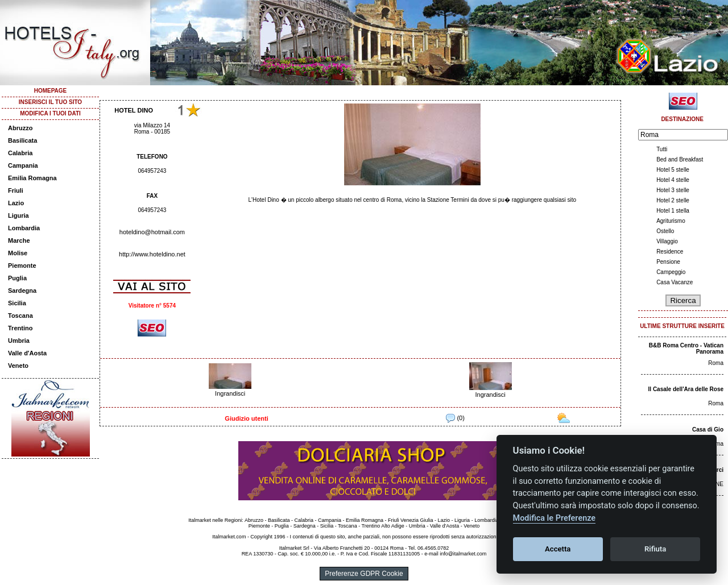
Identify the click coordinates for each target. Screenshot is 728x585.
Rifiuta (655, 549)
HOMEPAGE (51, 91)
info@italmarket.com (463, 554)
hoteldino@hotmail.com (152, 232)
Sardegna (22, 291)
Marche (19, 240)
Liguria (18, 215)
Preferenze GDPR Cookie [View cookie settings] (364, 574)
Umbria (19, 341)
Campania (23, 165)
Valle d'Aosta (27, 353)
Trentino (20, 328)
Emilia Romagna (32, 178)
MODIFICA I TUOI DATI (50, 113)
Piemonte (22, 265)
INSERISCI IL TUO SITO (50, 102)
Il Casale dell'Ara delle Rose (686, 389)
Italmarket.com (229, 537)
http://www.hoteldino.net (152, 254)
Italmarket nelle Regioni (215, 520)
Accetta (558, 549)
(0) (455, 418)
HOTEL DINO (134, 110)
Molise (18, 253)
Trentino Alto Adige (382, 526)
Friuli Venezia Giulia (411, 520)
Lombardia (24, 228)
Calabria (20, 153)
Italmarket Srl (294, 548)
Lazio (16, 203)
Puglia (17, 278)
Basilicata (22, 140)
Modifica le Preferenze (555, 518)
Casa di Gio (708, 430)
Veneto (18, 366)
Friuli (16, 190)
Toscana (20, 316)
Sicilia (17, 303)
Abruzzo (20, 128)
